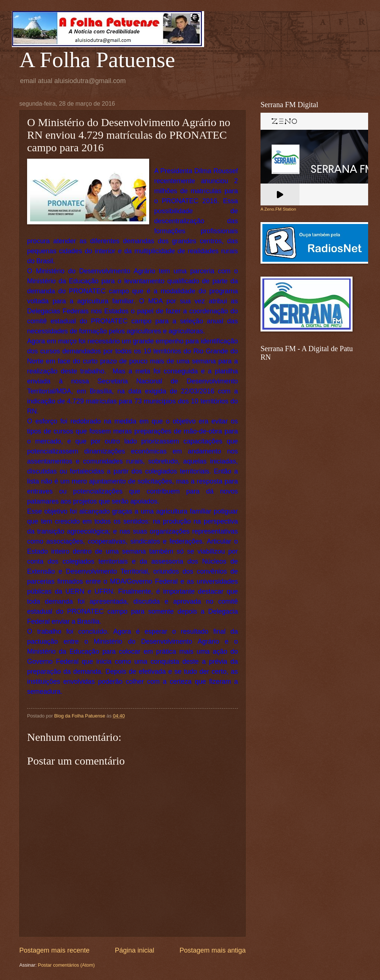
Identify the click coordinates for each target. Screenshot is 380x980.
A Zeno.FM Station (278, 209)
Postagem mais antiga (213, 950)
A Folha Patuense (97, 60)
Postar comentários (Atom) (66, 965)
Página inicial (134, 950)
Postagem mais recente (54, 950)
